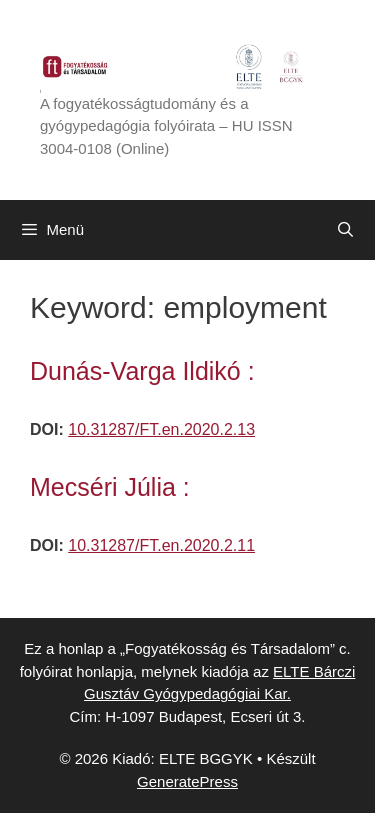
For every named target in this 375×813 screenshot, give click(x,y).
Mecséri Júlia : (110, 487)
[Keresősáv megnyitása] (345, 230)
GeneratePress (187, 781)
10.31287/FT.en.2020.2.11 (161, 545)
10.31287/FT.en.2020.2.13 (161, 429)
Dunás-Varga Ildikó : (142, 371)
